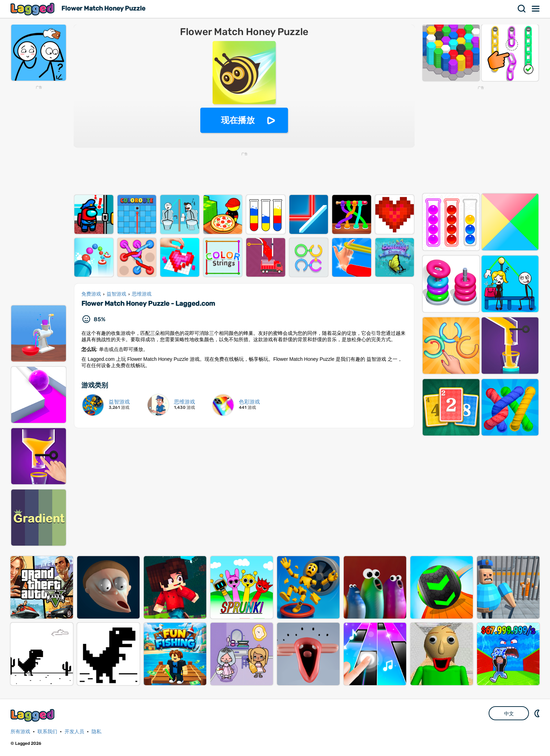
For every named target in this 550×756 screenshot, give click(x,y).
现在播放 (238, 120)
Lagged (33, 9)
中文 (509, 714)
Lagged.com (33, 715)
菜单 (536, 9)
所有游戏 (20, 732)
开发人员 (74, 732)
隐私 (96, 732)
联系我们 (47, 732)
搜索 (522, 9)
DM (538, 713)
